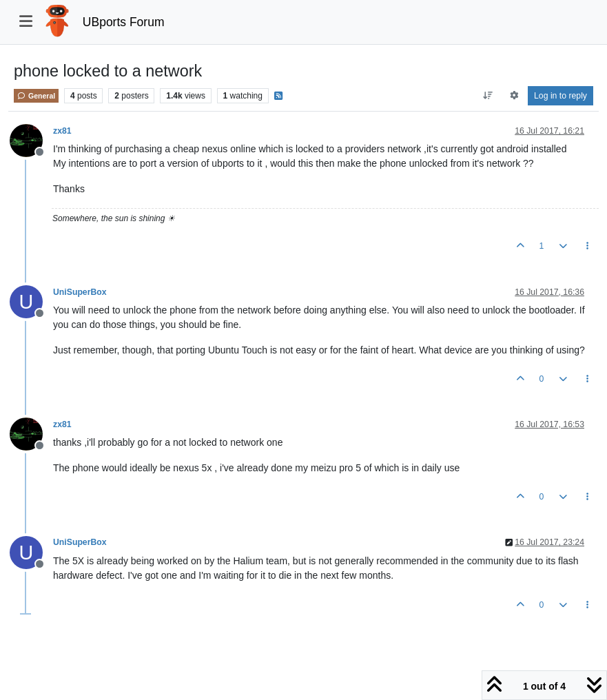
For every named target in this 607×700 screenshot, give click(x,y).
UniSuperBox (80, 292)
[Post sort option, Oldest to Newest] (488, 96)
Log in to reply (560, 96)
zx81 (62, 131)
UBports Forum (124, 22)
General (36, 96)
